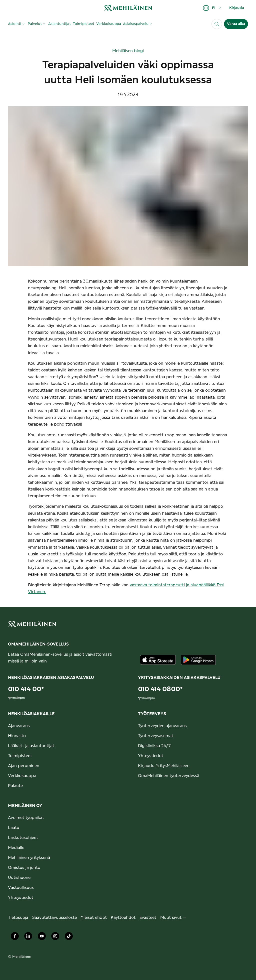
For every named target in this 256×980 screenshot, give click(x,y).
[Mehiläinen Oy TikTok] (69, 937)
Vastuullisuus (21, 888)
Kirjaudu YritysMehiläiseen (164, 766)
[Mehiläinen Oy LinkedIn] (28, 937)
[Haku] (217, 24)
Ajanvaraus (19, 726)
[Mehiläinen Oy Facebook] (15, 937)
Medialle (16, 848)
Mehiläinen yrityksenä (29, 858)
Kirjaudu (237, 8)
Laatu (14, 828)
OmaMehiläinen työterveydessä (169, 776)
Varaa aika (236, 24)
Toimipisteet (20, 756)
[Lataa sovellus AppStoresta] (158, 660)
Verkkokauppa (22, 776)
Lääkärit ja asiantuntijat (31, 746)
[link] (128, 8)
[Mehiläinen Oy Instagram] (55, 937)
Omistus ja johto (24, 868)
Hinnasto (17, 736)
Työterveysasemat (156, 736)
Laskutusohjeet (23, 838)
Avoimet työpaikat (26, 818)
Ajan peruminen (24, 766)
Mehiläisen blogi (128, 51)
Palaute (15, 786)
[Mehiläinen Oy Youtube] (42, 937)
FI (212, 8)
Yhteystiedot (151, 756)
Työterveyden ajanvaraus (162, 726)
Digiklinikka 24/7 (154, 746)
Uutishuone (19, 878)
